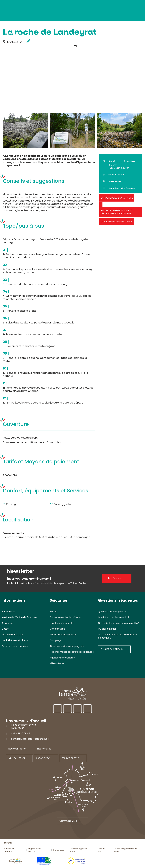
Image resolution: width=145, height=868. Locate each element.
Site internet (115, 181)
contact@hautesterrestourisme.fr (30, 739)
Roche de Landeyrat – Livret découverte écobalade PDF (116, 212)
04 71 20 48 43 (116, 175)
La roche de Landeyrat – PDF (117, 222)
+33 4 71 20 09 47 (20, 733)
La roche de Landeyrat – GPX (117, 198)
